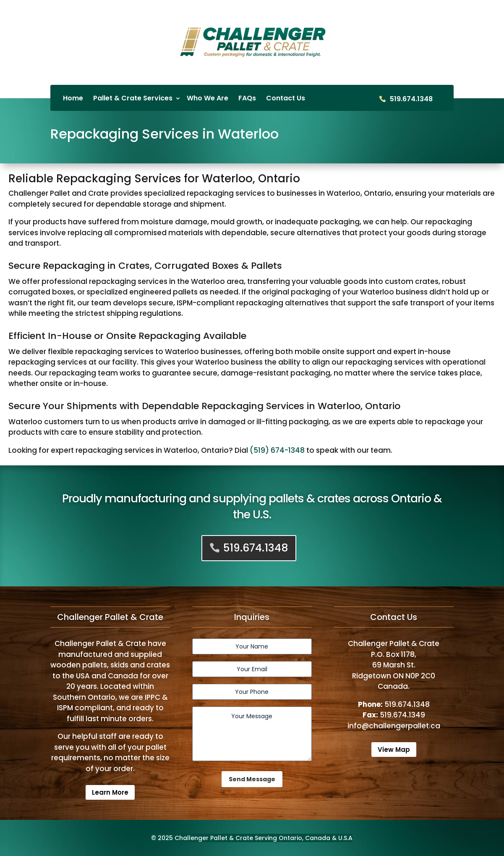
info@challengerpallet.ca (394, 726)
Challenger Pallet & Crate (214, 838)
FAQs (247, 99)
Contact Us (286, 99)
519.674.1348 (411, 99)
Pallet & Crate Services (133, 99)
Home (73, 99)
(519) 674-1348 (277, 450)
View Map (394, 750)
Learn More (110, 792)
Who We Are (208, 99)
